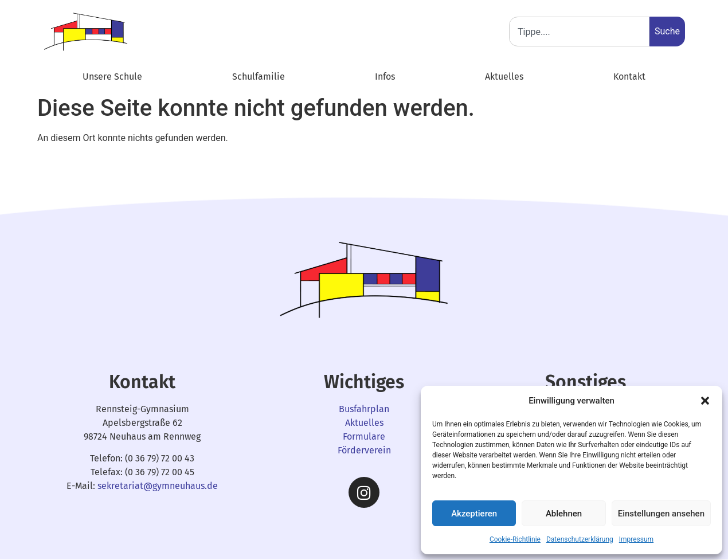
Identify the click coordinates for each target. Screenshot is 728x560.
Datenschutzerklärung (580, 539)
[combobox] (579, 32)
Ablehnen (564, 514)
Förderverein (364, 450)
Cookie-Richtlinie (515, 539)
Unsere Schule (112, 77)
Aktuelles (504, 77)
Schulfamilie (259, 77)
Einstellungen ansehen (661, 514)
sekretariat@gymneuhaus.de (158, 486)
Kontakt (629, 77)
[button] (705, 401)
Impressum (636, 539)
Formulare (364, 436)
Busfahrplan (364, 409)
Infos (385, 77)
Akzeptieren (474, 514)
